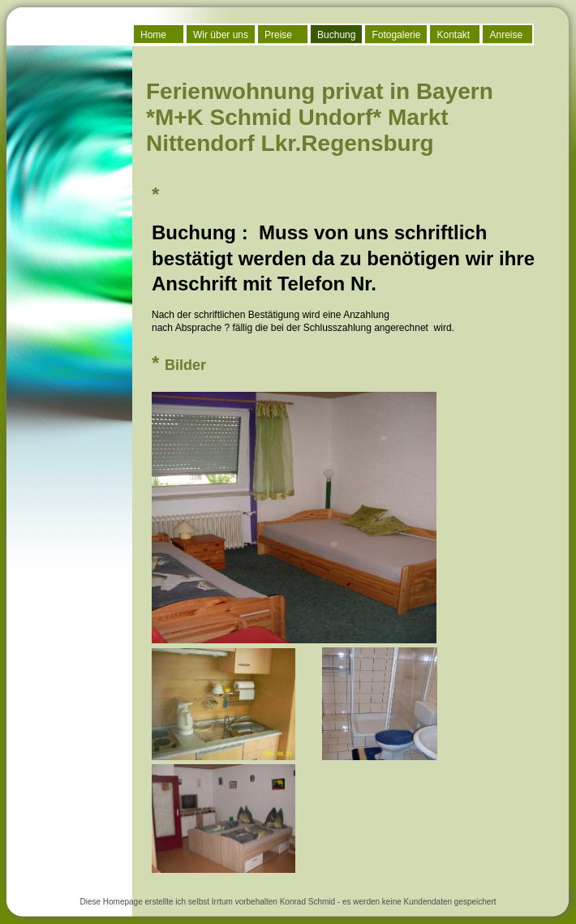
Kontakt (453, 35)
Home (153, 35)
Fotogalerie (396, 35)
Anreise (506, 35)
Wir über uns (221, 35)
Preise (278, 35)
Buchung (336, 35)
